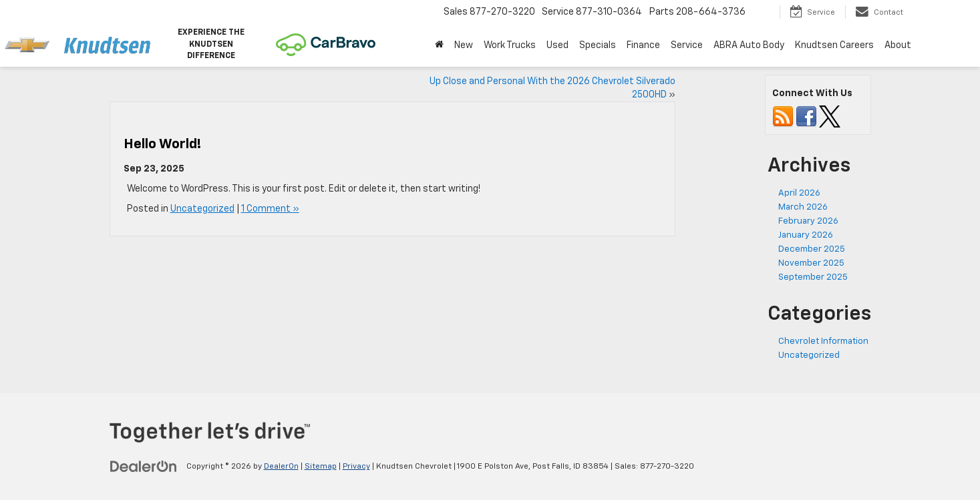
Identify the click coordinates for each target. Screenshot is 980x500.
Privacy (356, 467)
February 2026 (808, 221)
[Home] (439, 45)
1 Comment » (270, 209)
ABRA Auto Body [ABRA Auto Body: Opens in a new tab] (749, 45)
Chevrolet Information (823, 341)
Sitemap (321, 467)
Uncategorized (202, 209)
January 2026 (806, 235)
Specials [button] (598, 45)
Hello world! (162, 144)
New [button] (464, 45)
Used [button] (557, 45)
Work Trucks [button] (510, 45)
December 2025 (812, 249)
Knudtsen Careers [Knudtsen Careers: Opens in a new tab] (834, 45)
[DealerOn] (144, 466)
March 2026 (803, 207)
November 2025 (811, 263)
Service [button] (687, 45)
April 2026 (799, 193)
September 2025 (813, 277)
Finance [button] (643, 45)
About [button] (898, 45)
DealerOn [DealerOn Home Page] (281, 467)
